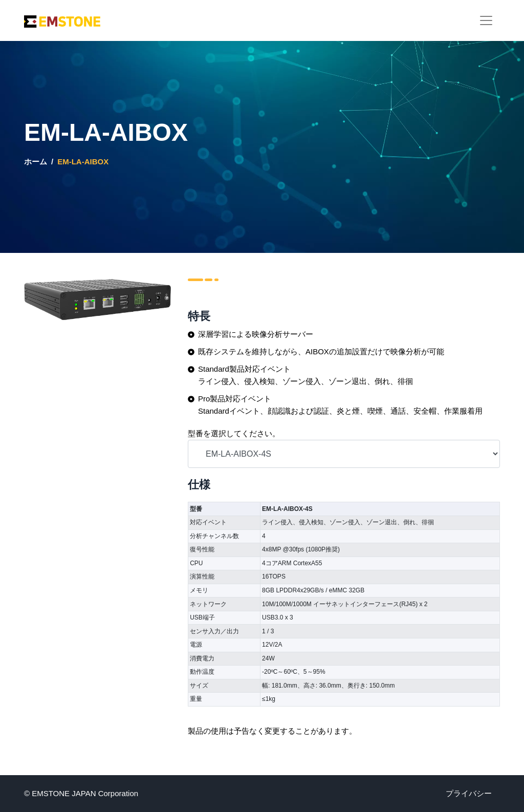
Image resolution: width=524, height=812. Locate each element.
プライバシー (469, 793)
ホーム (36, 162)
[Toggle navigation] (486, 20)
